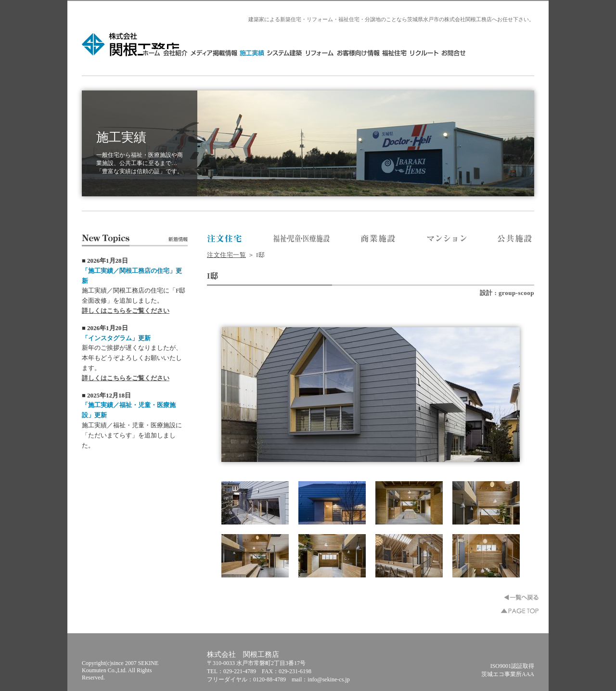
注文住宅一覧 (226, 255)
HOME (221, 53)
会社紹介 (244, 53)
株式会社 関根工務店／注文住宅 (225, 239)
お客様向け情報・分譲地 (427, 53)
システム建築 (353, 53)
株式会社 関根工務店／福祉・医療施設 (302, 239)
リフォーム (388, 53)
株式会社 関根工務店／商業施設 (379, 239)
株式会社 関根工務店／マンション (447, 239)
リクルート (493, 53)
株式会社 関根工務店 (131, 44)
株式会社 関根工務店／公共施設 (515, 239)
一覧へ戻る (521, 597)
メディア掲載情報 (282, 53)
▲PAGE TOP (520, 611)
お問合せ (521, 53)
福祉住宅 (463, 53)
